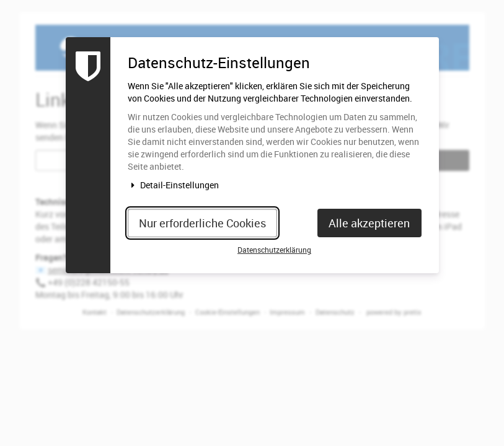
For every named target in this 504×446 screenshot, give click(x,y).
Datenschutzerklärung (274, 250)
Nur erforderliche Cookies (202, 223)
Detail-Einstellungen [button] (174, 185)
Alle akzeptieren (369, 223)
